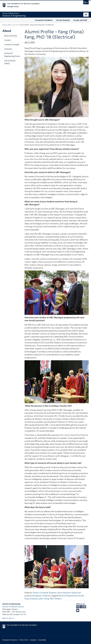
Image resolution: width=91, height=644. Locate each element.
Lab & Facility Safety (10, 62)
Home (4, 25)
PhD (52, 599)
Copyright (33, 640)
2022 (9, 25)
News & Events (11, 36)
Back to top (8, 618)
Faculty (81, 596)
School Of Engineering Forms (12, 55)
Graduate (34, 599)
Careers (8, 40)
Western (58, 599)
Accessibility (42, 640)
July (14, 25)
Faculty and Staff (80, 20)
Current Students (63, 20)
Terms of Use (24, 640)
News (60, 593)
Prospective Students (44, 20)
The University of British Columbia (39, 5)
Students (46, 596)
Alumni (36, 593)
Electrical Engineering (67, 596)
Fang (27, 599)
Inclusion (8, 49)
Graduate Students (48, 593)
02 (17, 25)
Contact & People (12, 45)
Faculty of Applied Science (13, 607)
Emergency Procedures (10, 640)
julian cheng (44, 599)
